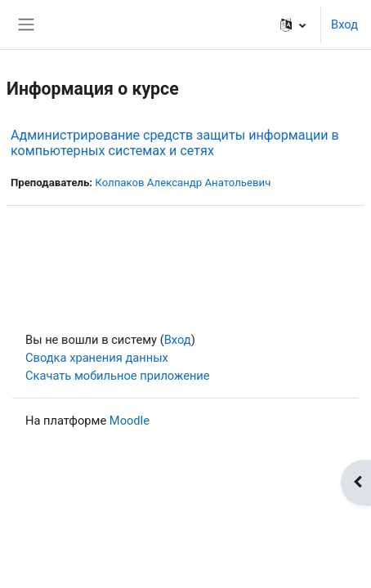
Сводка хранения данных (97, 358)
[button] (293, 24)
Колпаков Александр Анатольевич (183, 183)
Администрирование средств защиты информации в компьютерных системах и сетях (175, 143)
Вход (344, 24)
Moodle (130, 421)
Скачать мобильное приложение (118, 376)
